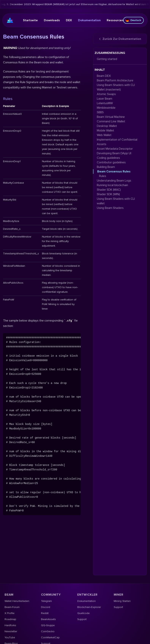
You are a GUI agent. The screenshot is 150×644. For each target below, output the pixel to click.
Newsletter (11, 631)
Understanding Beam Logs (114, 181)
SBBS (100, 112)
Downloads (52, 20)
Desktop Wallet (107, 126)
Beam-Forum (12, 607)
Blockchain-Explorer (89, 607)
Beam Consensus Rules (114, 171)
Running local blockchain (112, 185)
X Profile (9, 613)
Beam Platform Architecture (115, 80)
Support (82, 619)
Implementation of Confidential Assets (117, 142)
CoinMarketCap (50, 637)
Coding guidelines (108, 158)
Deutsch (133, 20)
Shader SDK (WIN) (108, 194)
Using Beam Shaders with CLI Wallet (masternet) (116, 87)
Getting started (107, 59)
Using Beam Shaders (110, 208)
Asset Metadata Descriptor (115, 149)
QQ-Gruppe (48, 625)
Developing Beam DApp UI (114, 153)
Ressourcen (117, 20)
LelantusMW (105, 103)
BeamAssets (48, 619)
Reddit (45, 613)
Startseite (30, 20)
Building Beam (106, 167)
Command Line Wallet (111, 121)
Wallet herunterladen (17, 601)
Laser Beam (105, 99)
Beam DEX (104, 76)
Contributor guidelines (111, 162)
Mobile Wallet (105, 131)
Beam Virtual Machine (111, 117)
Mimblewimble (106, 108)
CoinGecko (48, 631)
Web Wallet (104, 135)
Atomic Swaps (106, 94)
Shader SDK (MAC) (109, 190)
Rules (8, 99)
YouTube (10, 637)
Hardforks (10, 625)
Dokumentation (89, 20)
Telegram (46, 601)
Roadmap (10, 619)
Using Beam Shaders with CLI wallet (116, 201)
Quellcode (83, 613)
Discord (46, 607)
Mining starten (122, 601)
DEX (69, 20)
